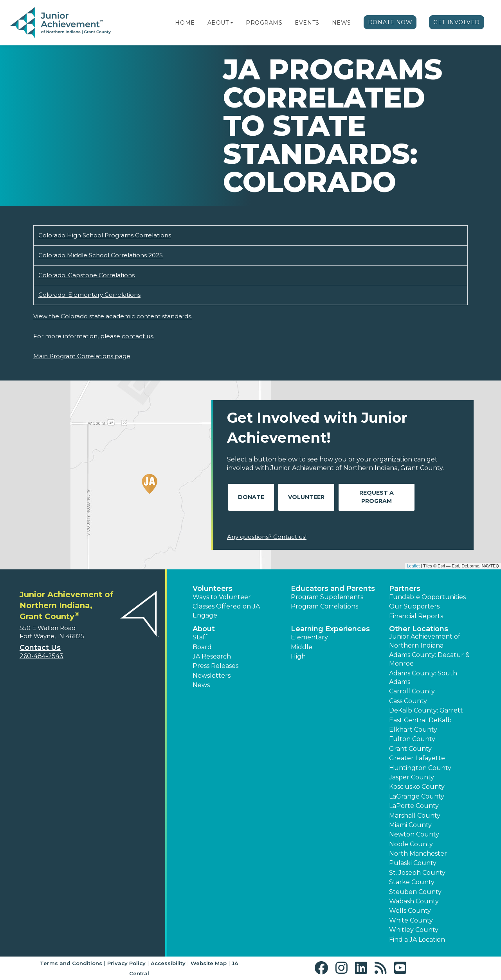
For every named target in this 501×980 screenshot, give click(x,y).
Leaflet (413, 566)
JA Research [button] (212, 656)
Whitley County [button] (414, 930)
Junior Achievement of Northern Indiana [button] (425, 641)
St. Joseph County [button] (417, 873)
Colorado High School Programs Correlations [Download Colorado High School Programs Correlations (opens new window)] (105, 235)
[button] (232, 23)
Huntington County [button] (420, 768)
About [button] (204, 629)
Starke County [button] (412, 882)
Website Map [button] (209, 963)
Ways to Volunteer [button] (222, 597)
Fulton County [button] (412, 739)
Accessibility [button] (168, 963)
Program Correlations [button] (324, 606)
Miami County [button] (410, 825)
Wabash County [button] (414, 901)
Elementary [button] (309, 637)
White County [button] (411, 920)
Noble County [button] (411, 844)
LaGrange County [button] (417, 796)
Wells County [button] (410, 911)
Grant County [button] (410, 749)
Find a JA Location (417, 940)
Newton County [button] (414, 834)
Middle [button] (302, 647)
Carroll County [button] (412, 691)
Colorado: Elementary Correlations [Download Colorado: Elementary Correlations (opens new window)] (89, 295)
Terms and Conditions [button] (71, 963)
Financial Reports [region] (416, 616)
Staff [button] (200, 637)
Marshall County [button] (415, 816)
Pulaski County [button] (413, 863)
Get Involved (457, 22)
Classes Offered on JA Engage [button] (226, 611)
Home (185, 23)
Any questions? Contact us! (267, 537)
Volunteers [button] (213, 589)
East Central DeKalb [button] (420, 720)
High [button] (298, 656)
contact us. (138, 336)
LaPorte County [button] (414, 806)
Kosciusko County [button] (417, 787)
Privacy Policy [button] (126, 963)
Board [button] (202, 647)
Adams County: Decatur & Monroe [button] (429, 659)
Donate (251, 497)
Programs (264, 23)
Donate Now (390, 22)
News (342, 23)
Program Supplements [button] (327, 597)
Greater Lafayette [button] (417, 758)
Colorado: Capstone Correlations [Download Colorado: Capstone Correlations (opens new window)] (87, 275)
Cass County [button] (408, 701)
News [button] (201, 685)
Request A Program (377, 497)
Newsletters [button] (212, 676)
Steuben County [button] (415, 892)
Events (307, 23)
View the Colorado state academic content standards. (113, 316)
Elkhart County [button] (413, 730)
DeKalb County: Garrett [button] (426, 710)
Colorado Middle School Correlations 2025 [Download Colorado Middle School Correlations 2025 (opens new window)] (101, 255)
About (218, 23)
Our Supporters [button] (414, 606)
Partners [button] (405, 589)
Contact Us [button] (40, 648)
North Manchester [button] (418, 853)
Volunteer (306, 497)
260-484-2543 (41, 656)
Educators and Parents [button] (333, 589)
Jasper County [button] (412, 777)
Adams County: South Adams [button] (423, 678)
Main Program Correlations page (82, 356)
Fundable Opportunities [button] (427, 597)
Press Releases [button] (215, 666)
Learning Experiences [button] (330, 629)
